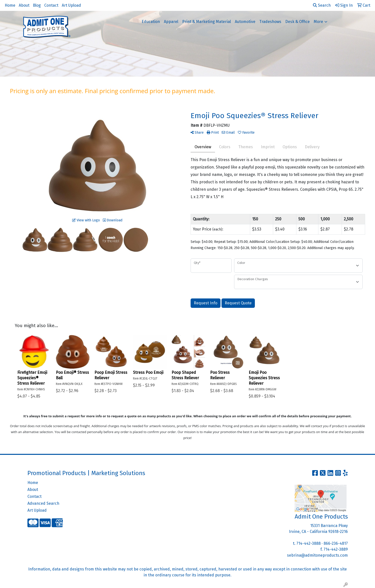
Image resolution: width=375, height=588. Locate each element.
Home (10, 5)
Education (151, 22)
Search (322, 5)
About (24, 5)
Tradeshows (270, 22)
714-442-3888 (309, 543)
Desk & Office (298, 22)
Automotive (245, 22)
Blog (37, 5)
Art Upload (71, 5)
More (318, 22)
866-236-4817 (336, 543)
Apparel (171, 22)
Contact (51, 5)
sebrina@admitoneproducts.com (317, 555)
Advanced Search (43, 503)
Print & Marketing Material (207, 22)
